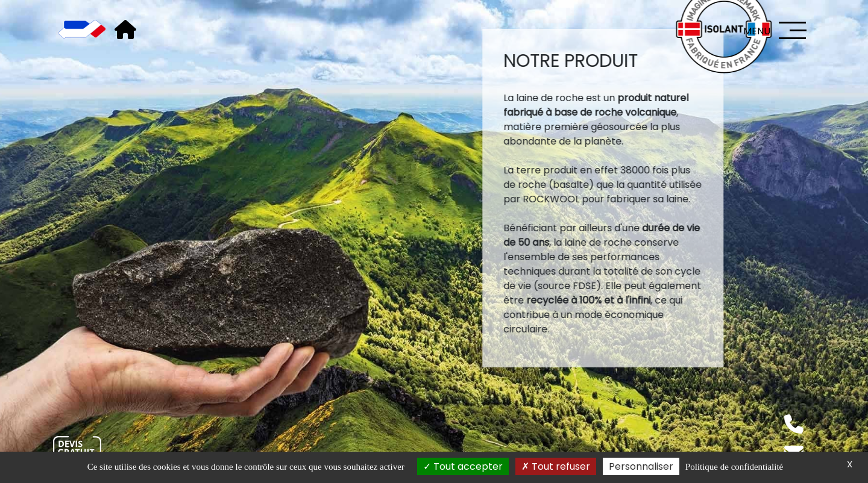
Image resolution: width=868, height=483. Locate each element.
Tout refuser (556, 466)
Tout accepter (463, 466)
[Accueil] (82, 30)
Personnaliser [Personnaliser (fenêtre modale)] (641, 466)
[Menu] (793, 30)
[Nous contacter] (77, 450)
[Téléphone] (794, 424)
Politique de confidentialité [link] (734, 467)
